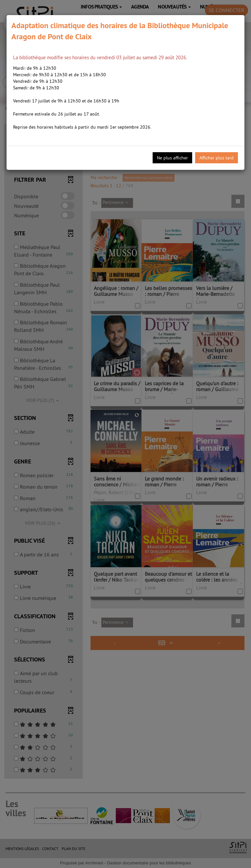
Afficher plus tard (217, 158)
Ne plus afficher (172, 158)
